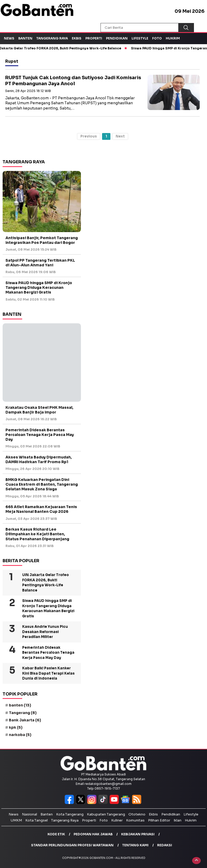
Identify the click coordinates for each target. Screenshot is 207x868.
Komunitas (135, 820)
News (9, 38)
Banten (25, 38)
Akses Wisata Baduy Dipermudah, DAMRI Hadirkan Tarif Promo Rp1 (39, 459)
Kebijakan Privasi (138, 834)
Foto (157, 38)
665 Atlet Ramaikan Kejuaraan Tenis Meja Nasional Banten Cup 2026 (41, 509)
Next (120, 136)
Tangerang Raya (52, 38)
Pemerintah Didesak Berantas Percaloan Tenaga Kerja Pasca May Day (40, 435)
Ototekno (137, 814)
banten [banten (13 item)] (20, 705)
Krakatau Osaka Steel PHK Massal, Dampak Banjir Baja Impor (39, 410)
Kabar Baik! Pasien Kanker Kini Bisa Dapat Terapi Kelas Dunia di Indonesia (48, 673)
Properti (94, 38)
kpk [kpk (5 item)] (16, 727)
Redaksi (165, 845)
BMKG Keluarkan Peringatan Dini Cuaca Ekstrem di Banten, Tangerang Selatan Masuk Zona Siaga (42, 484)
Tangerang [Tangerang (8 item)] (23, 713)
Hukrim (173, 38)
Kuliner (117, 820)
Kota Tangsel (37, 820)
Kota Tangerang (70, 814)
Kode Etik (56, 834)
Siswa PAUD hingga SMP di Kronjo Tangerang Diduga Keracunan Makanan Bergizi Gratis (39, 288)
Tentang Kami (135, 845)
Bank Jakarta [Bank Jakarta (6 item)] (25, 720)
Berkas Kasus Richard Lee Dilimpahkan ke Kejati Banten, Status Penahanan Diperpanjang (37, 534)
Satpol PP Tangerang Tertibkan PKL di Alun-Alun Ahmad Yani (40, 263)
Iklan (178, 820)
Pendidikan (117, 38)
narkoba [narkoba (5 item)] (20, 735)
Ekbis (77, 38)
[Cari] (186, 28)
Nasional (29, 814)
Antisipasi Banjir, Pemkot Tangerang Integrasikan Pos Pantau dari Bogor (42, 240)
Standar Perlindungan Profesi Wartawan (72, 845)
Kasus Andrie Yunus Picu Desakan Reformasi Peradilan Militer (45, 632)
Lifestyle (140, 38)
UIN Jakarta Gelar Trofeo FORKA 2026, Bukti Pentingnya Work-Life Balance (46, 583)
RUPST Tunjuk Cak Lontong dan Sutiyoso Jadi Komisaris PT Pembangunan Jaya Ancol (73, 81)
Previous (89, 136)
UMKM (16, 820)
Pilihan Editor (159, 820)
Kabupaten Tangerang (106, 814)
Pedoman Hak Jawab (93, 834)
